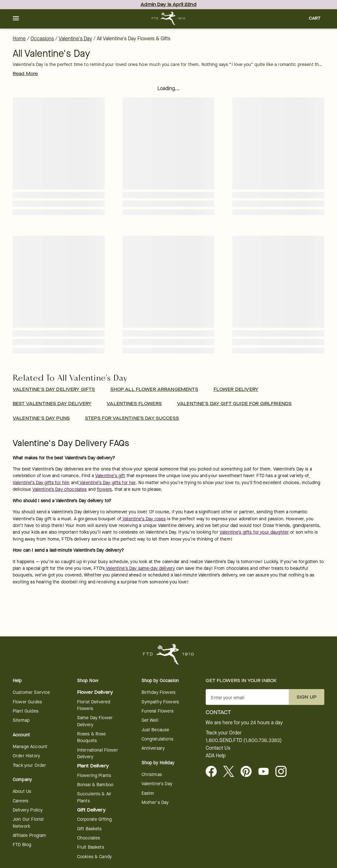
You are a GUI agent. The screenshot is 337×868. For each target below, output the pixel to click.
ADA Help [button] (216, 756)
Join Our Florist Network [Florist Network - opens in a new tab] (28, 823)
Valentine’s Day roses (143, 519)
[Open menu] (16, 19)
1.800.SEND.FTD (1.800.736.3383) (244, 740)
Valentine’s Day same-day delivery (140, 568)
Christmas (152, 775)
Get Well (150, 720)
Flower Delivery (95, 692)
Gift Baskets (89, 829)
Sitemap (21, 720)
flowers (104, 489)
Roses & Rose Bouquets (92, 737)
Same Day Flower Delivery (95, 721)
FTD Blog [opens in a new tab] (22, 845)
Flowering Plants (94, 776)
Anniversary (153, 748)
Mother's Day (155, 802)
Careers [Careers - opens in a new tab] (20, 801)
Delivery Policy (28, 810)
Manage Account (30, 747)
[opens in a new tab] (266, 772)
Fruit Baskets (91, 847)
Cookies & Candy (94, 857)
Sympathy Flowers (160, 702)
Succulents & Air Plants (94, 797)
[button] (16, 19)
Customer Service (31, 692)
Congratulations (157, 739)
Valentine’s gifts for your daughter (254, 532)
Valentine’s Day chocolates (60, 489)
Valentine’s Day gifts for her (107, 483)
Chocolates (89, 838)
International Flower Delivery (98, 753)
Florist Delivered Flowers (94, 705)
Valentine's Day (75, 39)
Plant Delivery (93, 766)
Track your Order (29, 765)
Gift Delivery (91, 810)
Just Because (155, 730)
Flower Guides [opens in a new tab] (27, 702)
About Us (22, 791)
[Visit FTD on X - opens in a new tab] (231, 772)
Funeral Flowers (158, 711)
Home (19, 39)
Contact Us (218, 748)
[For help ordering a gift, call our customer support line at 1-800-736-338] (169, 19)
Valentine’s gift (110, 476)
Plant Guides (26, 711)
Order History (26, 756)
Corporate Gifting (95, 819)
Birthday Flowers (159, 692)
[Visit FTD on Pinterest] (249, 772)
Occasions (42, 39)
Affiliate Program (30, 835)
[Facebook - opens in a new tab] (214, 772)
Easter (148, 793)
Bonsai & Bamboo (95, 785)
